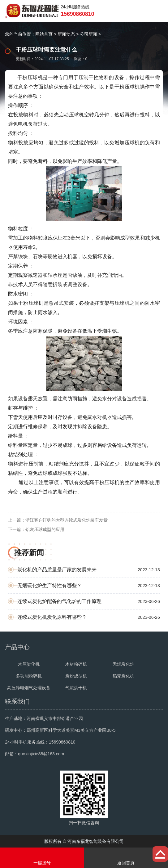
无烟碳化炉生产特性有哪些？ (50, 585)
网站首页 (44, 34)
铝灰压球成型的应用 (45, 529)
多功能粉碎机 (29, 676)
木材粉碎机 (76, 664)
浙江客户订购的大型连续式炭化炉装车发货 (67, 520)
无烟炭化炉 (123, 664)
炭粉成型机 (76, 676)
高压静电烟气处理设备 (29, 688)
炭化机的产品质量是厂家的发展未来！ (59, 570)
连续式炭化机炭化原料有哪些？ (52, 617)
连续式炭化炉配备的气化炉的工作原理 (59, 601)
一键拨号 (42, 858)
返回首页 (126, 858)
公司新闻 (88, 34)
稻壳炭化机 (123, 676)
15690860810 (77, 14)
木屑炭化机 (29, 664)
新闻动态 (66, 34)
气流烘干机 (76, 688)
